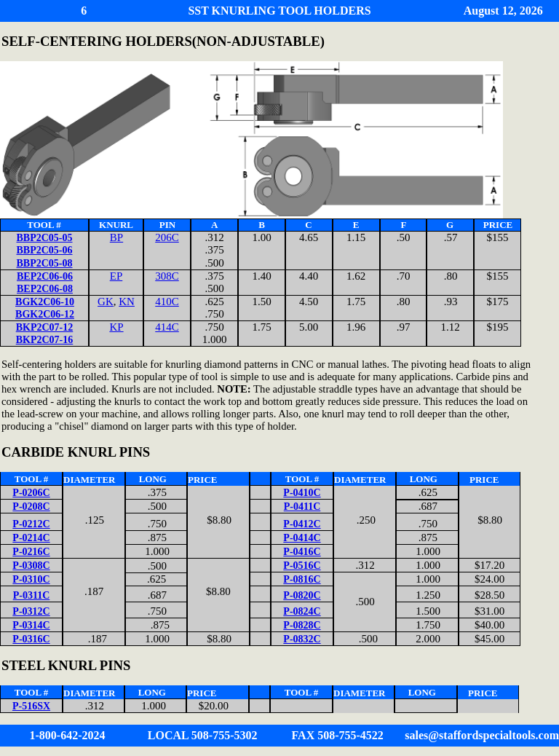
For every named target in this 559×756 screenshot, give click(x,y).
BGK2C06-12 (45, 314)
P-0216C (31, 552)
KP (116, 327)
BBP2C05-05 (45, 238)
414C (167, 327)
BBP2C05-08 (45, 263)
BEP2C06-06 (45, 276)
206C (167, 237)
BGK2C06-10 (45, 302)
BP (116, 237)
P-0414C (302, 538)
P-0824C (302, 611)
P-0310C (31, 579)
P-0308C (31, 566)
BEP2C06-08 (45, 289)
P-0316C (31, 639)
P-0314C (31, 625)
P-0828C (302, 625)
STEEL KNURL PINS (66, 665)
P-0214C (31, 538)
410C (167, 302)
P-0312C (31, 611)
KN (127, 302)
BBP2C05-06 (45, 250)
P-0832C (302, 639)
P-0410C (302, 493)
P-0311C (32, 595)
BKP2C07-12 (45, 327)
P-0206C (31, 493)
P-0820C (302, 595)
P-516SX (31, 706)
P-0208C (31, 507)
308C (167, 276)
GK (106, 302)
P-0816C (302, 579)
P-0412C (302, 524)
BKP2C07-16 (45, 340)
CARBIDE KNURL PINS (76, 452)
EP (116, 276)
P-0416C (302, 552)
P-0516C (302, 566)
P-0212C (31, 524)
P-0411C (302, 507)
